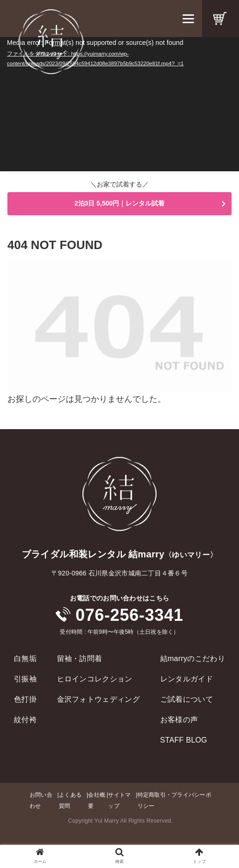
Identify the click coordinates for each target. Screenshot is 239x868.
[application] (119, 104)
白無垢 (25, 659)
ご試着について (187, 699)
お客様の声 (179, 720)
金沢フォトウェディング (99, 699)
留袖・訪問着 (80, 659)
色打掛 (25, 699)
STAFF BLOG (184, 740)
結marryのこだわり (193, 659)
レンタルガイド (187, 679)
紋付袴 (25, 720)
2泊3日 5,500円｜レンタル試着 (120, 203)
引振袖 (25, 679)
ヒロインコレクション (95, 679)
